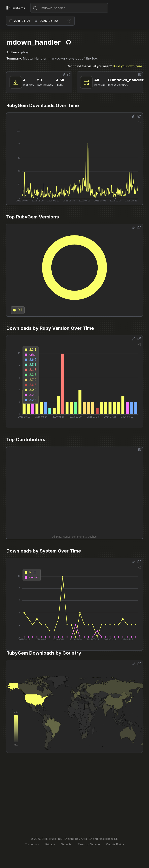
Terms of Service (89, 844)
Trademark (32, 844)
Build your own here (127, 66)
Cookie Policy (115, 844)
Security (66, 844)
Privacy (50, 844)
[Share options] (63, 75)
